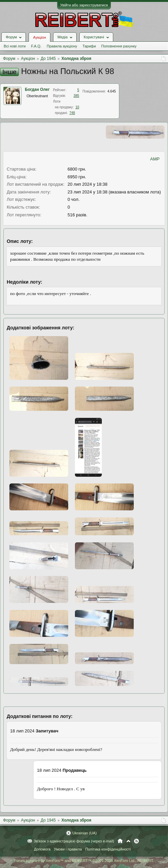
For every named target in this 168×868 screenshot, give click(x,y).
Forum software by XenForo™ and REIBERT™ (84, 861)
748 (72, 113)
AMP (155, 159)
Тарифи (89, 46)
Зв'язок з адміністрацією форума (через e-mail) (74, 841)
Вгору (128, 841)
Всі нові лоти (15, 46)
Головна (120, 841)
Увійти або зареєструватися (84, 5)
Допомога (42, 849)
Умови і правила (68, 849)
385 (76, 96)
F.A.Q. (36, 46)
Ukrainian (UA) (84, 833)
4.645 (112, 91)
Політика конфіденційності (108, 849)
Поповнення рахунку (119, 46)
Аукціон (39, 37)
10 (77, 107)
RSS (136, 841)
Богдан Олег (37, 89)
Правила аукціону (62, 46)
